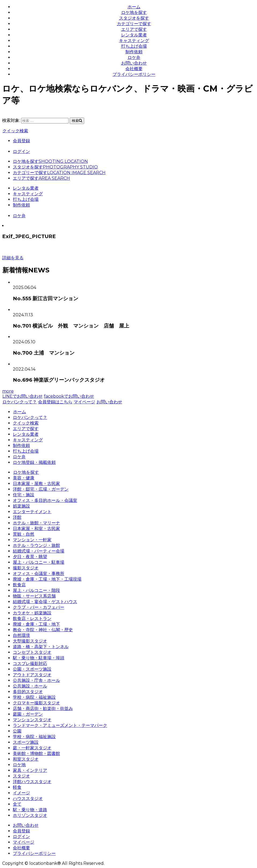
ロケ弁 (134, 57)
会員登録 (21, 141)
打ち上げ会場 (134, 46)
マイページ (84, 402)
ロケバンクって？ (19, 402)
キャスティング (134, 41)
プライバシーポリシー (134, 74)
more (8, 391)
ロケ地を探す (134, 12)
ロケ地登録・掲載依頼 (34, 462)
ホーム (134, 7)
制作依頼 (134, 52)
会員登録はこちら (55, 402)
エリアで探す (134, 29)
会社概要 (134, 69)
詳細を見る (13, 258)
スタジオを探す (134, 18)
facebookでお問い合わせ (69, 396)
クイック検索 (15, 131)
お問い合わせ (134, 63)
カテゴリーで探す (134, 24)
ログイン (21, 151)
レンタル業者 (134, 35)
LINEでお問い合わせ (22, 396)
